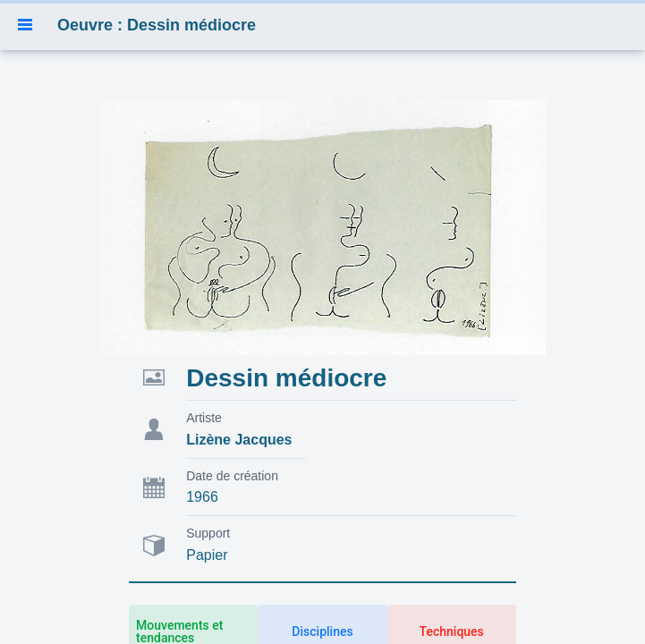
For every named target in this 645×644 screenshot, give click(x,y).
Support (208, 533)
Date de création (232, 476)
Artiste (204, 418)
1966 (202, 497)
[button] (25, 25)
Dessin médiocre (286, 378)
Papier (207, 555)
